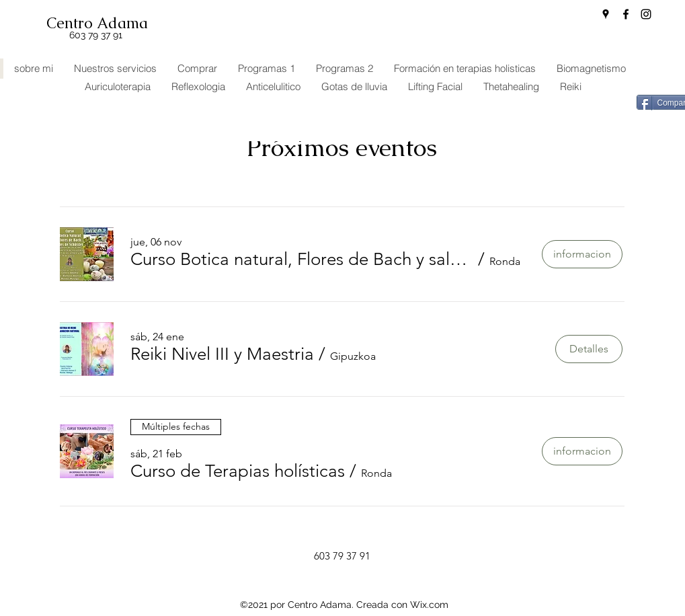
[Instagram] (646, 14)
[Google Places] (606, 14)
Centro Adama (97, 23)
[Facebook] (626, 14)
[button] (302, 260)
